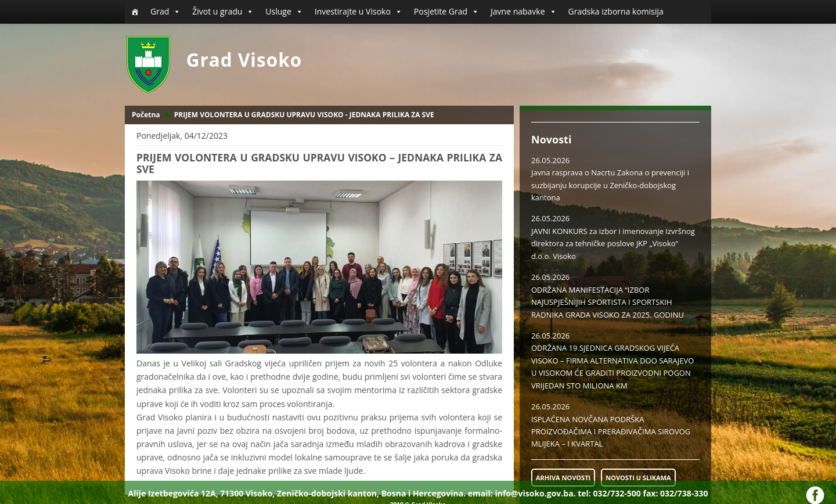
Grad (165, 12)
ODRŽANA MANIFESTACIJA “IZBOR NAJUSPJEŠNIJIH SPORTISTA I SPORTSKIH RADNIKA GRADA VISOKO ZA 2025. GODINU (608, 302)
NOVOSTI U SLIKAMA (638, 478)
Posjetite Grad (446, 12)
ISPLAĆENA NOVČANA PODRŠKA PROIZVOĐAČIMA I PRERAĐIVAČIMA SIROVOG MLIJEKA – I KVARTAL (611, 432)
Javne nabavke (524, 12)
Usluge (284, 12)
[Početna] (135, 12)
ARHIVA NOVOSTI (563, 478)
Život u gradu (223, 12)
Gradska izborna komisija (616, 11)
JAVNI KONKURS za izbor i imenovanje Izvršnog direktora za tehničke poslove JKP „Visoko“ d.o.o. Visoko (613, 244)
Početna (146, 115)
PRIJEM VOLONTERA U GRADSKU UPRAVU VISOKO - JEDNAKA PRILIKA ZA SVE (304, 115)
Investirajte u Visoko (358, 12)
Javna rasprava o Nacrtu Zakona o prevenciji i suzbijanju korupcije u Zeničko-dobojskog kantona (610, 185)
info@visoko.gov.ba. (535, 493)
